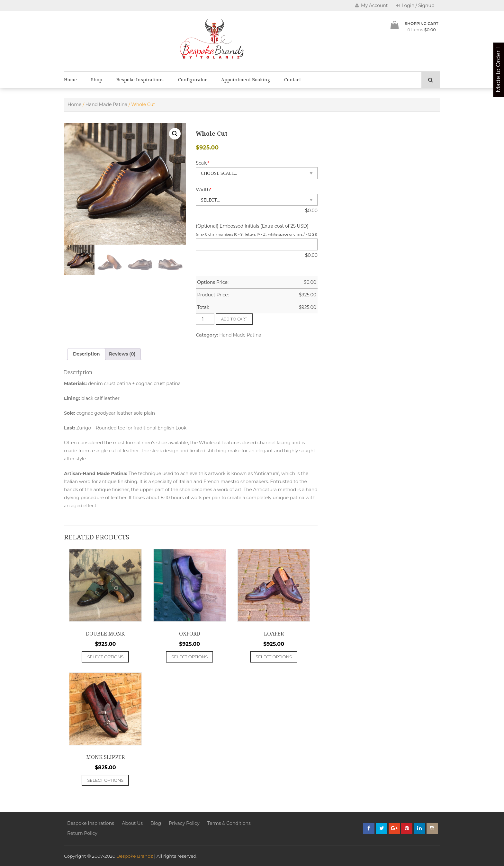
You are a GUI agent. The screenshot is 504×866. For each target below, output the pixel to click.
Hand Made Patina (107, 104)
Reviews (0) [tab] (122, 354)
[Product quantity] (205, 319)
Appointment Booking (246, 80)
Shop (97, 80)
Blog (156, 823)
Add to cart (234, 319)
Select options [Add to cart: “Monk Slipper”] (105, 780)
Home (70, 80)
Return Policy (82, 833)
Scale (203, 163)
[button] (175, 134)
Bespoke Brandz (135, 856)
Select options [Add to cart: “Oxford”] (189, 657)
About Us (132, 823)
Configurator (193, 80)
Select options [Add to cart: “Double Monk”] (105, 657)
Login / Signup (415, 5)
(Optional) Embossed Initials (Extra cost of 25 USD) (252, 226)
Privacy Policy (184, 823)
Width (204, 190)
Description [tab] (86, 354)
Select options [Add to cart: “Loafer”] (274, 657)
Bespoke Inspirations (140, 80)
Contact (292, 80)
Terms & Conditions (229, 823)
